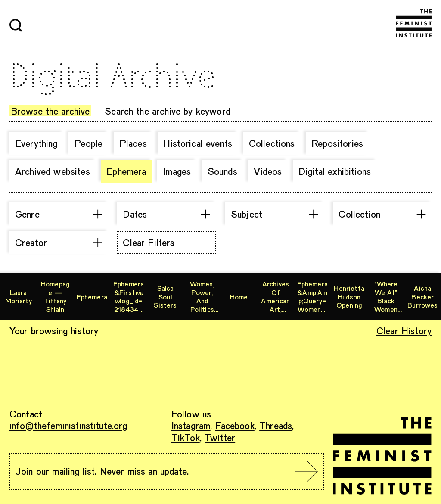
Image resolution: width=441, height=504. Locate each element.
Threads (276, 425)
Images (177, 171)
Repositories (337, 143)
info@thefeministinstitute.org (68, 425)
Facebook (235, 425)
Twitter (220, 437)
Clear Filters (149, 242)
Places (133, 143)
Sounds (222, 171)
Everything (36, 143)
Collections (272, 143)
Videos (268, 171)
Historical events (198, 143)
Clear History (404, 331)
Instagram (191, 425)
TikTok (186, 437)
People (88, 143)
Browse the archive (50, 111)
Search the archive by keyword (168, 111)
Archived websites (53, 171)
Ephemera (126, 171)
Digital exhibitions (335, 171)
